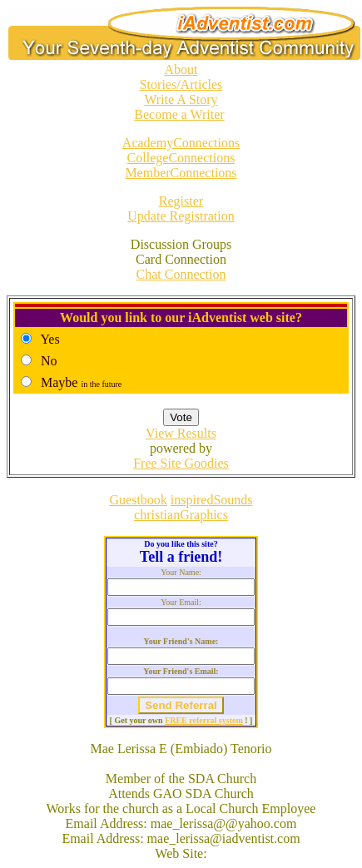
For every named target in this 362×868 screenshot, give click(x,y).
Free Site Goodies (181, 463)
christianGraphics (181, 515)
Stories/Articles (181, 84)
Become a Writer (179, 114)
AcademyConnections (181, 143)
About (181, 69)
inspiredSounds (212, 500)
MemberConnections (181, 173)
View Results (181, 433)
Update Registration (181, 216)
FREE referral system (204, 720)
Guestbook (139, 500)
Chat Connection (181, 274)
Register (181, 201)
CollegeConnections (181, 158)
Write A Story (181, 99)
